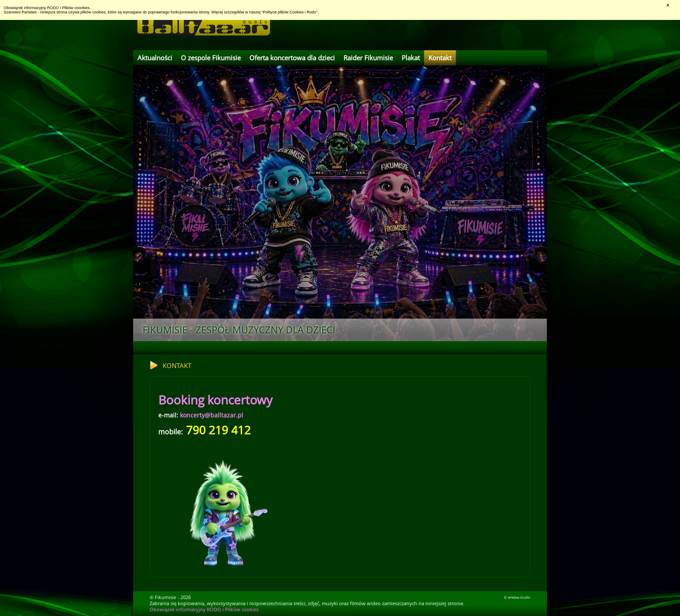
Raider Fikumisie (368, 58)
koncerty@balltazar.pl (212, 415)
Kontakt (440, 58)
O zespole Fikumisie (211, 58)
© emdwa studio (517, 597)
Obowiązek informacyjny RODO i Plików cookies (204, 609)
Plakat (411, 58)
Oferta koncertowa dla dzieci (292, 58)
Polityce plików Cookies (283, 12)
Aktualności (155, 58)
